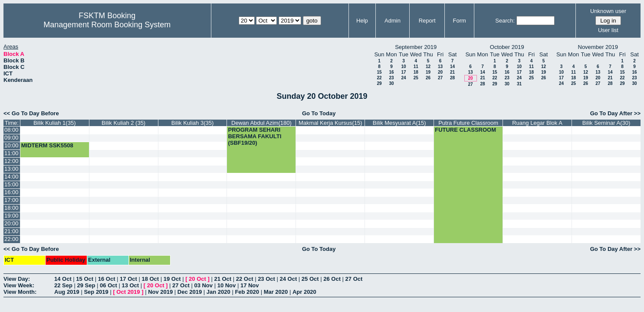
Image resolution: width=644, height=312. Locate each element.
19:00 (11, 216)
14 (452, 67)
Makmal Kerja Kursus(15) (330, 123)
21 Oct (223, 279)
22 (379, 78)
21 (452, 72)
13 (440, 67)
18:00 (11, 208)
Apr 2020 (304, 292)
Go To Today (319, 113)
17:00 (11, 200)
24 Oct (289, 279)
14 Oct (63, 279)
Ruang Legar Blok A (537, 123)
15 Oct (85, 279)
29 (379, 83)
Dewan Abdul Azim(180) (261, 123)
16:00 (11, 192)
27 (440, 78)
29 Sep (86, 285)
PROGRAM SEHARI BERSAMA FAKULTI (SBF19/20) (255, 136)
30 (391, 83)
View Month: (20, 292)
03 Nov (203, 285)
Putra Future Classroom (468, 123)
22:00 (11, 239)
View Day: (17, 279)
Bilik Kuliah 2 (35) (123, 123)
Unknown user (608, 11)
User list (608, 30)
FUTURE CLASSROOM (465, 130)
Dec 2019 (190, 292)
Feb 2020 (247, 292)
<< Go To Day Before (31, 113)
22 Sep (63, 285)
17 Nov (250, 285)
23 (391, 78)
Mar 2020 (276, 292)
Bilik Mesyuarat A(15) (399, 123)
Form (460, 21)
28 (452, 78)
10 (403, 67)
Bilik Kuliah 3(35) (193, 123)
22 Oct (245, 279)
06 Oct (108, 285)
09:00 (11, 138)
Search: (505, 21)
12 (428, 67)
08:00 (11, 130)
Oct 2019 (128, 292)
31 (519, 84)
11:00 (11, 153)
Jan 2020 (218, 292)
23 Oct (266, 279)
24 (403, 78)
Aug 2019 (67, 292)
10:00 (11, 145)
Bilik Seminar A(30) (606, 123)
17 (403, 72)
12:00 (11, 161)
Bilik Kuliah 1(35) (55, 123)
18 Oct (150, 279)
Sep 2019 (96, 292)
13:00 (11, 169)
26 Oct (332, 279)
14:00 (11, 177)
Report (427, 21)
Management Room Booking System (107, 25)
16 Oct (107, 279)
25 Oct (310, 279)
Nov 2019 (160, 292)
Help (362, 21)
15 (379, 72)
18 (416, 72)
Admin (393, 21)
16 (391, 72)
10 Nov (227, 285)
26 (428, 78)
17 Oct (128, 279)
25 (416, 78)
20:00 (11, 223)
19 (428, 72)
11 (416, 67)
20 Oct (197, 279)
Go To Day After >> (615, 113)
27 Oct (354, 279)
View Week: (19, 285)
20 (440, 72)
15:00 (11, 184)
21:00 (11, 231)
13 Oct (130, 285)
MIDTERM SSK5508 (47, 145)
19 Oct (172, 279)
